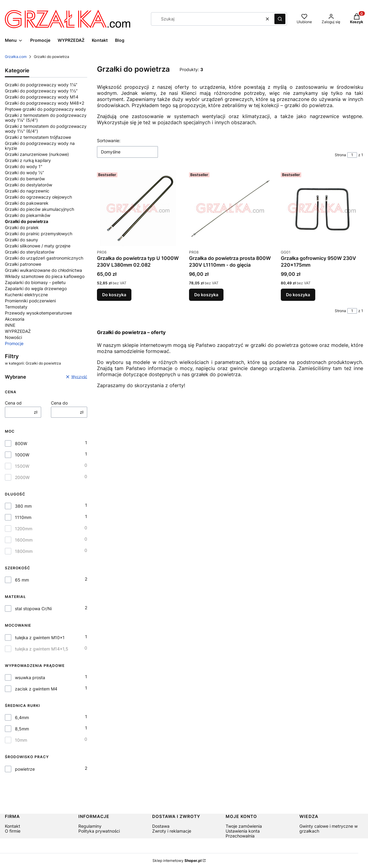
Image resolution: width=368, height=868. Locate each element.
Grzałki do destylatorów (29, 185)
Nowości (13, 337)
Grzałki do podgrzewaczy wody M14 (42, 97)
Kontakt (13, 826)
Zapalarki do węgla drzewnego (36, 288)
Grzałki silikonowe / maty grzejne (38, 246)
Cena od (13, 403)
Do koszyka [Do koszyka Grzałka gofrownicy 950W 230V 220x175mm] (298, 295)
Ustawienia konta (243, 831)
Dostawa (161, 826)
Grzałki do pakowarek (27, 203)
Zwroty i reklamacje (172, 831)
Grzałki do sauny (21, 240)
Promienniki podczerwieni (30, 301)
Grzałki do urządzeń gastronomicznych (44, 258)
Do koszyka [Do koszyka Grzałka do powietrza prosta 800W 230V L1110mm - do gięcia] (206, 295)
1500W (22, 466)
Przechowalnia (240, 836)
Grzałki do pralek (22, 227)
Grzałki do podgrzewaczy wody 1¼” (41, 85)
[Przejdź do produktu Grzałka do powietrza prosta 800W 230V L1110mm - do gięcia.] (230, 208)
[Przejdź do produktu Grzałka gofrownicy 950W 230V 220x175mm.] (322, 208)
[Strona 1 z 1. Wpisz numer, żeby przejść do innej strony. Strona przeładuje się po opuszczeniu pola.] (352, 155)
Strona (340, 155)
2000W (22, 477)
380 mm (23, 506)
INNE (10, 325)
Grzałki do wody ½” (24, 173)
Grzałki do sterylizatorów (30, 252)
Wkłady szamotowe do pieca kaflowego (45, 276)
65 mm (22, 580)
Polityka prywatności (99, 831)
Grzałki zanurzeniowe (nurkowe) (37, 154)
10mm (21, 740)
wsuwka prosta (30, 678)
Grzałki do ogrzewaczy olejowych (38, 197)
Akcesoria (15, 319)
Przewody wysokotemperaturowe (38, 313)
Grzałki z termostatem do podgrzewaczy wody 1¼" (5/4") (46, 118)
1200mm (24, 529)
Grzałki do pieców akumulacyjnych (39, 209)
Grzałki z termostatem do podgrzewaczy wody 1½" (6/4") (46, 129)
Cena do (59, 403)
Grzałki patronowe (23, 264)
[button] (280, 19)
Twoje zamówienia (244, 826)
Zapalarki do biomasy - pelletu (35, 282)
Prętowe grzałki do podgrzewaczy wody (45, 109)
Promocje (14, 343)
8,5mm (22, 729)
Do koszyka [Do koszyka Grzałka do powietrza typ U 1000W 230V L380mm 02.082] (114, 295)
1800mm (24, 551)
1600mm (24, 540)
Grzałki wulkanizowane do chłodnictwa (43, 270)
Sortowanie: (109, 140)
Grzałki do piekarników (28, 215)
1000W (22, 455)
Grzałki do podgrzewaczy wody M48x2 (45, 103)
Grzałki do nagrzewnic (27, 191)
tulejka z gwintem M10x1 (40, 638)
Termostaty (16, 307)
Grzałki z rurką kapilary (28, 160)
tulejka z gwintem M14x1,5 (42, 649)
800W (21, 444)
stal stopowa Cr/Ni (33, 609)
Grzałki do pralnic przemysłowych (39, 234)
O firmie (13, 831)
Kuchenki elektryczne (26, 295)
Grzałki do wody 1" (24, 166)
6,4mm (22, 718)
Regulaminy (90, 826)
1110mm (23, 517)
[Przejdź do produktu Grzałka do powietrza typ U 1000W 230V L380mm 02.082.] (138, 208)
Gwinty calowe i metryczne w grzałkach (329, 828)
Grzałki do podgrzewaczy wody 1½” (41, 91)
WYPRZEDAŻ (18, 331)
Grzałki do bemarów (25, 179)
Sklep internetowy (177, 861)
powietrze (25, 769)
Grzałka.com (16, 57)
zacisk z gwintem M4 (36, 689)
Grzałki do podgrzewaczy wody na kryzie (40, 146)
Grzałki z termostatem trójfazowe (38, 137)
